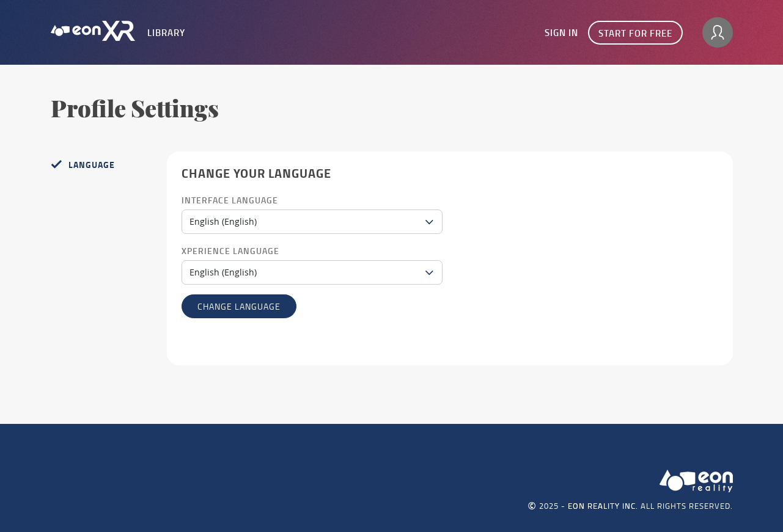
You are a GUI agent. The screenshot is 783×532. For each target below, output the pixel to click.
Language (92, 165)
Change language (239, 306)
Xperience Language (230, 251)
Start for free (635, 33)
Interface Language (230, 200)
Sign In (561, 32)
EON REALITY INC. (603, 506)
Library (166, 32)
